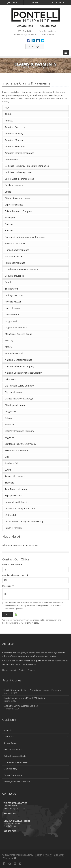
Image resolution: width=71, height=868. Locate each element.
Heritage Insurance (14, 295)
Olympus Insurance (14, 392)
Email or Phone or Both (15, 575)
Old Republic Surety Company (20, 386)
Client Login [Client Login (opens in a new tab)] (35, 46)
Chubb (8, 192)
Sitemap (32, 670)
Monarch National (14, 353)
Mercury (9, 340)
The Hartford (11, 289)
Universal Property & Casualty (20, 509)
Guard (8, 282)
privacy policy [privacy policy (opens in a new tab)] (33, 623)
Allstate (9, 114)
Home (5, 670)
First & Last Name (12, 564)
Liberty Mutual (12, 315)
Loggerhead (11, 321)
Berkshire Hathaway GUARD (19, 172)
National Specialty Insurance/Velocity (23, 373)
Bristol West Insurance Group (19, 179)
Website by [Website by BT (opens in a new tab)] (9, 858)
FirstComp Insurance (15, 243)
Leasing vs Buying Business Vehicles (35, 707)
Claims (35, 3)
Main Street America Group (18, 334)
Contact (22, 670)
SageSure (10, 437)
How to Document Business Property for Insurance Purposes (35, 692)
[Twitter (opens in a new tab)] (43, 40)
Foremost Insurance (15, 263)
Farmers (9, 231)
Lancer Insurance (13, 308)
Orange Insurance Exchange (19, 399)
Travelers (9, 483)
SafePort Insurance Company (19, 431)
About (13, 670)
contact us (62, 98)
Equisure (9, 224)
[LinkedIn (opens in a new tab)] (33, 40)
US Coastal (10, 515)
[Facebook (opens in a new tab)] (28, 40)
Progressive (11, 412)
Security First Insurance (16, 450)
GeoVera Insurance (14, 276)
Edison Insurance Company (18, 211)
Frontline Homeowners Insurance (22, 269)
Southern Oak (12, 463)
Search (39, 855)
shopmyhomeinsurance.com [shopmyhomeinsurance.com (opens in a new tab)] (35, 782)
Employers (10, 218)
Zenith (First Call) (13, 528)
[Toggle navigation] (66, 53)
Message (8, 586)
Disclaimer (59, 855)
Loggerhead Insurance (16, 327)
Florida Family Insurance (17, 250)
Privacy (48, 855)
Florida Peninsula (13, 256)
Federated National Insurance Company (25, 237)
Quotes (12, 3)
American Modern (14, 140)
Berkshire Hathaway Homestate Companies (27, 166)
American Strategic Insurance (19, 153)
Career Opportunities (35, 775)
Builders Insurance (14, 185)
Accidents (59, 3)
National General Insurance (18, 360)
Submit (8, 614)
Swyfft (8, 470)
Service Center (35, 743)
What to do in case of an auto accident (20, 545)
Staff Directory (35, 769)
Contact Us (35, 737)
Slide (7, 457)
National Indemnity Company (19, 366)
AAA (7, 108)
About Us (35, 730)
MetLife (9, 347)
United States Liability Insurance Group (24, 521)
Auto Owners (11, 159)
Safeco (8, 418)
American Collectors (15, 127)
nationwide (10, 379)
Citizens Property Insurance (18, 198)
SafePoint (10, 424)
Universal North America (17, 502)
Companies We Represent (35, 762)
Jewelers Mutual (13, 302)
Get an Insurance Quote (35, 756)
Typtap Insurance (13, 496)
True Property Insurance (17, 489)
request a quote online (37, 661)
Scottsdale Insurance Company (20, 444)
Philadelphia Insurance (16, 405)
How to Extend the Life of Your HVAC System (35, 700)
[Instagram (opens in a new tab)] (38, 40)
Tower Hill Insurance (15, 476)
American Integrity (14, 134)
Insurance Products (35, 749)
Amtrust (9, 121)
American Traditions (15, 146)
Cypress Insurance (14, 205)
